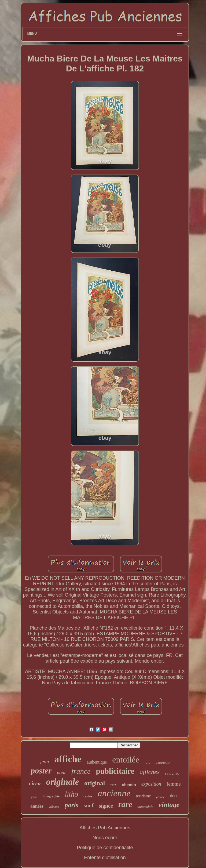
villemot (54, 807)
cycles (88, 796)
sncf (89, 805)
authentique (97, 762)
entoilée (126, 760)
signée (106, 806)
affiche (68, 759)
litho (72, 794)
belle (148, 763)
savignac (172, 773)
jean (45, 762)
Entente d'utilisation (105, 858)
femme (174, 784)
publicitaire (115, 771)
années (37, 806)
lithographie (51, 796)
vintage (169, 805)
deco (174, 796)
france (81, 771)
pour (61, 773)
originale (63, 782)
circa (35, 783)
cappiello (163, 762)
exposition (151, 784)
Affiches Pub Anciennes (105, 828)
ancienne (114, 793)
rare (125, 804)
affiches (150, 772)
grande (160, 797)
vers (113, 785)
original (95, 783)
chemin (129, 785)
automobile (146, 807)
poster (41, 771)
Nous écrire (105, 838)
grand (34, 797)
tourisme (143, 796)
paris (71, 805)
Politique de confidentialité (105, 848)
